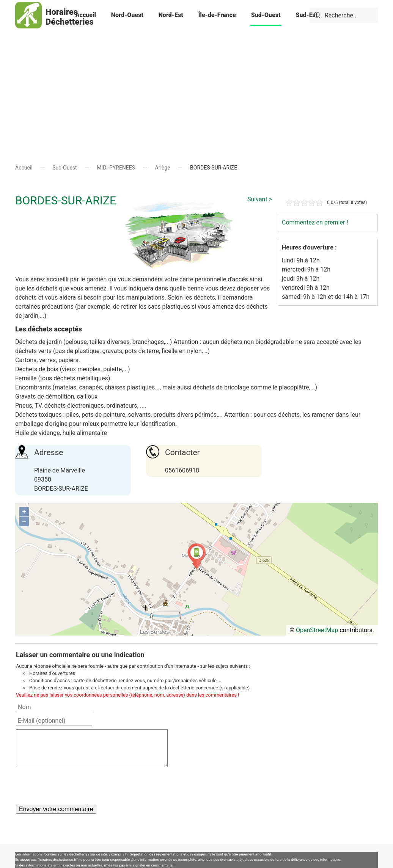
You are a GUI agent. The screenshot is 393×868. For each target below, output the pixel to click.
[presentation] (74, 786)
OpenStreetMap (317, 630)
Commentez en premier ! (315, 222)
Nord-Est (171, 15)
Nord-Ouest (127, 15)
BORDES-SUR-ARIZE (66, 200)
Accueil (86, 15)
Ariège (163, 168)
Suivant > (260, 199)
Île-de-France (217, 15)
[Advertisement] (196, 83)
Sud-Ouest (266, 15)
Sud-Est (307, 15)
